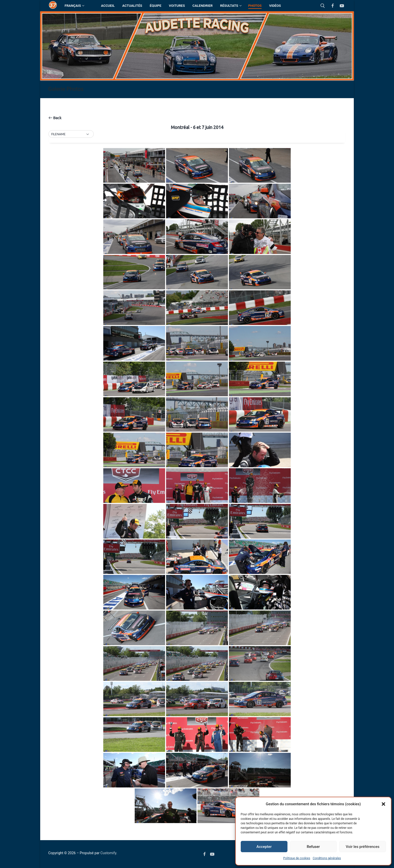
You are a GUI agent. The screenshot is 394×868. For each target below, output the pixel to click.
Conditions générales (327, 858)
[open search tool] (323, 6)
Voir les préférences (363, 847)
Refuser (313, 847)
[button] (383, 804)
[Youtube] (342, 6)
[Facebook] (333, 6)
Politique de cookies (297, 858)
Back (55, 118)
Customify (108, 853)
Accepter (264, 847)
